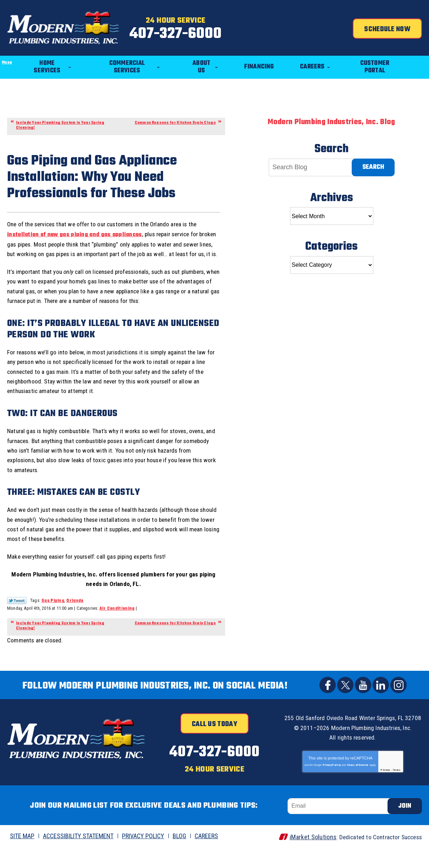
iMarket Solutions (308, 856)
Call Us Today (214, 740)
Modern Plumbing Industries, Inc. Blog (331, 116)
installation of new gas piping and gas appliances (75, 234)
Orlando (75, 616)
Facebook (328, 701)
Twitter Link (17, 616)
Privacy (385, 794)
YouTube (363, 701)
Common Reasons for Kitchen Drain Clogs (175, 117)
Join (405, 825)
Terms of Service (358, 789)
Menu (0, 45)
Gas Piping (53, 616)
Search (373, 161)
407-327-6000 (214, 33)
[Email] (341, 825)
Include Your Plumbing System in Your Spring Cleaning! (60, 119)
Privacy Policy (332, 789)
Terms (397, 794)
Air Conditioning (117, 624)
